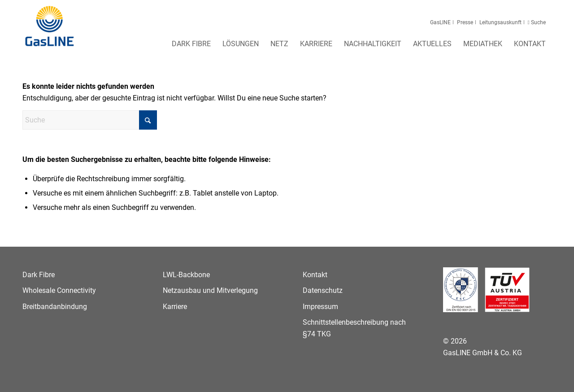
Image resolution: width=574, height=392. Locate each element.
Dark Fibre (39, 275)
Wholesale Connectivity (59, 290)
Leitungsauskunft (500, 22)
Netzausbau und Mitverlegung (210, 290)
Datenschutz (323, 290)
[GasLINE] (50, 26)
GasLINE (440, 22)
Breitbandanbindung (55, 307)
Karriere (175, 307)
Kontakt (315, 275)
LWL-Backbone (186, 275)
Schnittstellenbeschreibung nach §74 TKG (354, 328)
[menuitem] (191, 47)
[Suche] (90, 120)
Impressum (320, 307)
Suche (538, 22)
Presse (465, 22)
